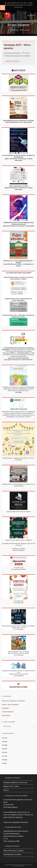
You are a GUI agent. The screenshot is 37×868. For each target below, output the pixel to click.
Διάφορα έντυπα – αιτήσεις (11, 786)
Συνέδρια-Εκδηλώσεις (8, 712)
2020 (3, 760)
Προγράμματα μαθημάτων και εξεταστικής (15, 782)
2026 (3, 738)
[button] (3, 8)
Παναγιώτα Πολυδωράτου (13, 53)
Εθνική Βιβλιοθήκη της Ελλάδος (12, 854)
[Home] (8, 30)
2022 (3, 752)
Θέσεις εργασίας (25, 30)
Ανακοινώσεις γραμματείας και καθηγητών (18, 56)
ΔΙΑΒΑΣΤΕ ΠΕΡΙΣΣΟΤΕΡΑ (14, 62)
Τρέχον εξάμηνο (6, 715)
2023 (3, 749)
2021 (3, 756)
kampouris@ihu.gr (12, 807)
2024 (3, 745)
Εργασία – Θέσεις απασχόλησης (10, 705)
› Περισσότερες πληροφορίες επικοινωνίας (16, 822)
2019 (3, 763)
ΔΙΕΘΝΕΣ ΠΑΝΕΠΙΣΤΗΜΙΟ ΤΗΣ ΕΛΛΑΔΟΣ (17, 3)
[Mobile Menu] (31, 16)
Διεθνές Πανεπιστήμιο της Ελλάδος (13, 851)
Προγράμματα (6, 708)
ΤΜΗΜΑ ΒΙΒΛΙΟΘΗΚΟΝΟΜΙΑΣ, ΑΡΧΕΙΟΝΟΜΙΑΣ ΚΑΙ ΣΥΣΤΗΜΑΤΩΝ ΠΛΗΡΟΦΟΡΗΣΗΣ (19, 5)
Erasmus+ (6, 790)
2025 (3, 742)
